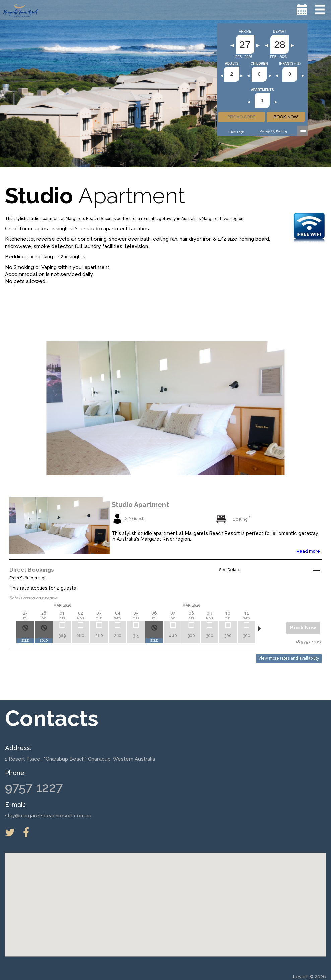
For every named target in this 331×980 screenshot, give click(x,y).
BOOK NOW (286, 117)
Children (259, 64)
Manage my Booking (273, 131)
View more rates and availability (289, 658)
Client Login (237, 132)
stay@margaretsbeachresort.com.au (48, 816)
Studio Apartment (140, 505)
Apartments (262, 90)
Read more (308, 551)
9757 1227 (34, 787)
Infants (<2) (290, 64)
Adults (232, 64)
